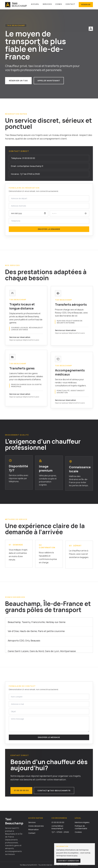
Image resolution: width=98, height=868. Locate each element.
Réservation (33, 829)
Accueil (35, 4)
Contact (70, 4)
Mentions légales (82, 822)
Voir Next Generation (68, 861)
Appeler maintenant (49, 81)
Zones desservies (36, 826)
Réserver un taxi (18, 81)
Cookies (78, 832)
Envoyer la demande (49, 230)
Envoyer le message (49, 738)
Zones (59, 4)
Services (47, 4)
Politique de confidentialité (81, 827)
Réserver (86, 5)
